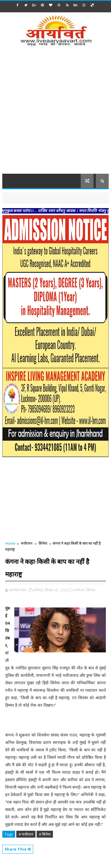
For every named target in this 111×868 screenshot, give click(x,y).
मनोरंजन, (79, 590)
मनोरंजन (27, 543)
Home (10, 543)
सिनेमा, (91, 590)
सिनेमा (43, 543)
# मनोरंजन (26, 834)
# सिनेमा (45, 834)
